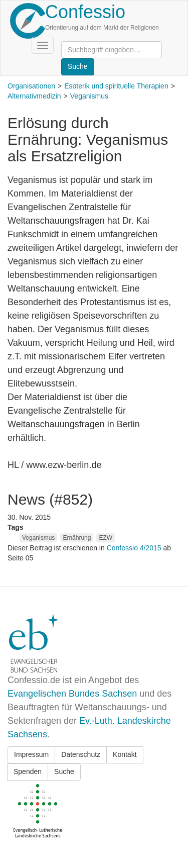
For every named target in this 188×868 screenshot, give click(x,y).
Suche (64, 771)
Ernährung (77, 538)
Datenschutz (81, 754)
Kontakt (125, 754)
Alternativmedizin (34, 96)
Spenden (28, 771)
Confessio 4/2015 (135, 548)
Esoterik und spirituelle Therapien (116, 86)
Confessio (85, 12)
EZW (106, 538)
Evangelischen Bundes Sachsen (72, 694)
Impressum (31, 754)
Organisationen (31, 86)
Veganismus (89, 96)
